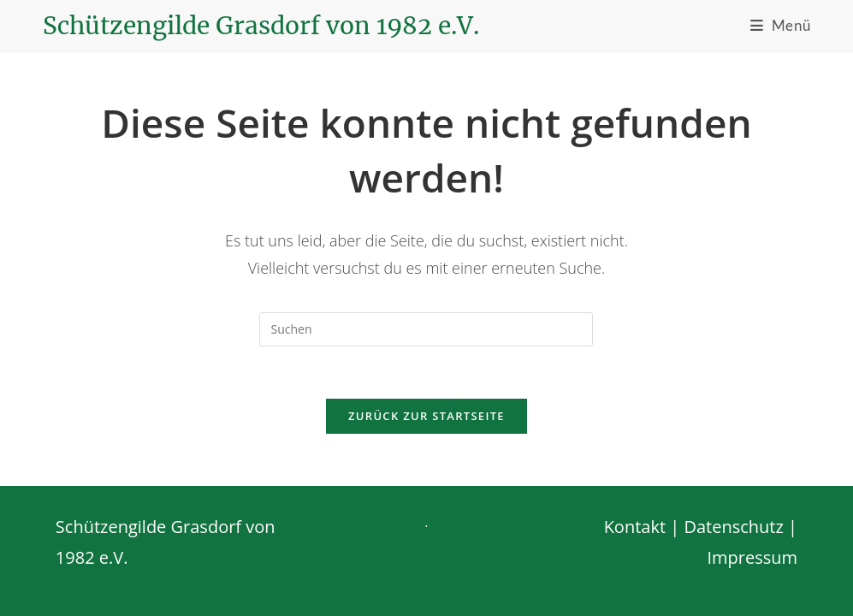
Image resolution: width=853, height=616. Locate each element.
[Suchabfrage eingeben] (426, 329)
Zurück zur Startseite (426, 416)
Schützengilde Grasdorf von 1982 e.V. (261, 26)
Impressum (752, 549)
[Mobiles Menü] (781, 25)
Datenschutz (733, 518)
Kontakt (635, 518)
